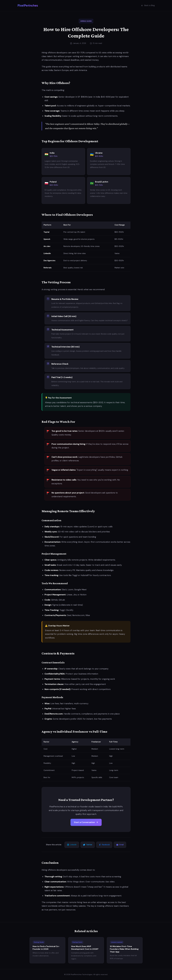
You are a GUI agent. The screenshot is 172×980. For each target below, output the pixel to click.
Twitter (88, 845)
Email (120, 845)
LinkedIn (72, 845)
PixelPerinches (28, 5)
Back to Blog (148, 6)
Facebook (104, 845)
